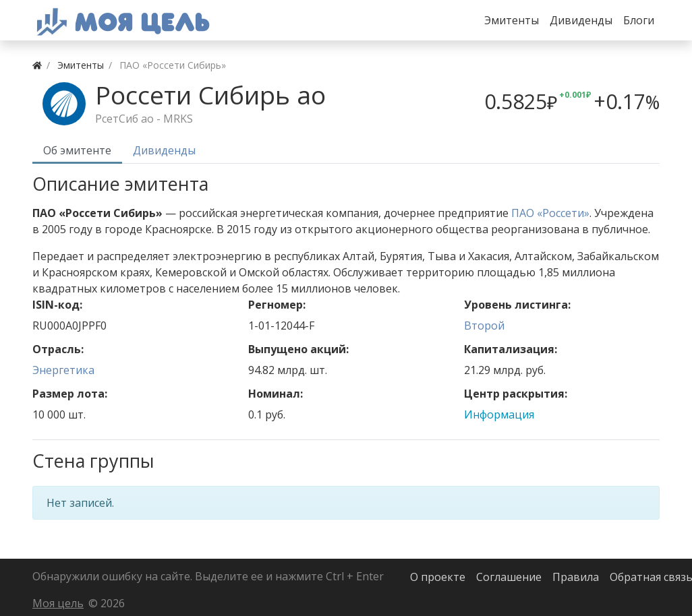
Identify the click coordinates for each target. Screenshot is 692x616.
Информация (499, 414)
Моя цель (58, 603)
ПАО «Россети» (550, 213)
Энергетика (63, 370)
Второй (484, 326)
